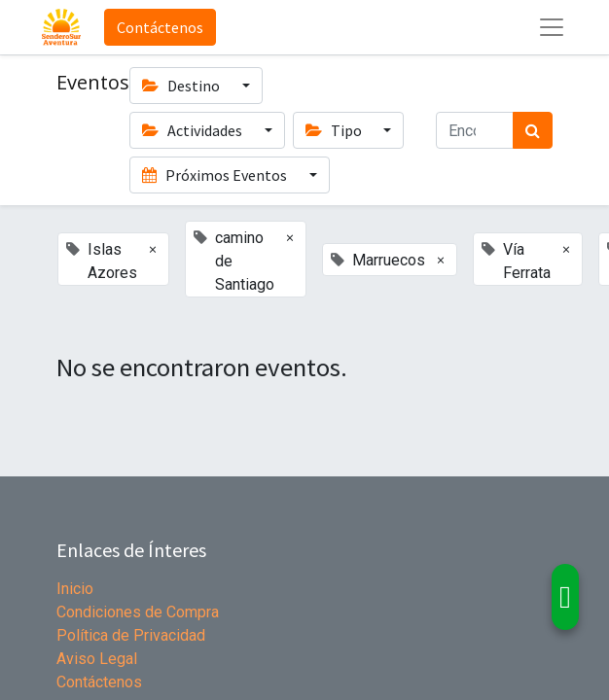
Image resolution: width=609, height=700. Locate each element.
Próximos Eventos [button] (216, 175)
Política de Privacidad (131, 635)
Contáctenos (160, 27)
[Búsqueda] (533, 130)
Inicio (75, 589)
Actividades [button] (194, 130)
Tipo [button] (335, 130)
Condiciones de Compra (138, 612)
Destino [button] (182, 86)
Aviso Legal (97, 659)
